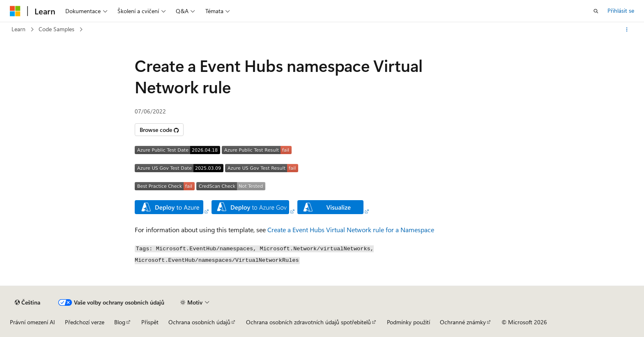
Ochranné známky (463, 322)
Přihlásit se (621, 10)
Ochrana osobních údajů (199, 322)
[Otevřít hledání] (596, 11)
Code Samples (56, 29)
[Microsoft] (15, 11)
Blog (120, 322)
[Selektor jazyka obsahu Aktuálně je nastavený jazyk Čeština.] (28, 302)
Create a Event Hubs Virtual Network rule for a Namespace (351, 230)
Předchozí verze (85, 322)
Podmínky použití (408, 322)
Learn (18, 29)
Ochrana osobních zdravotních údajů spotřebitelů (308, 322)
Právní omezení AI (32, 322)
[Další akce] (627, 30)
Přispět (150, 322)
